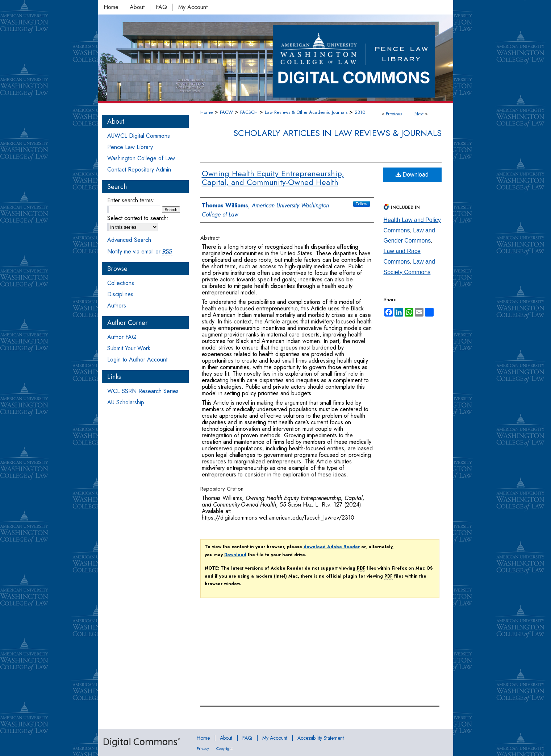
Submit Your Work (129, 348)
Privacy (203, 748)
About (226, 738)
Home (206, 112)
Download (412, 175)
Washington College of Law (141, 158)
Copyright (224, 748)
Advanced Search (129, 240)
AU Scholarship (126, 402)
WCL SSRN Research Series (143, 391)
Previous (394, 114)
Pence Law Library (130, 147)
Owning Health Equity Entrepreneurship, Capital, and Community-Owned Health (273, 178)
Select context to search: (138, 218)
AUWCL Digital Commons (139, 136)
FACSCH (249, 112)
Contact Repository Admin (139, 170)
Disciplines (120, 294)
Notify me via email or (140, 251)
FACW (226, 112)
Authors (117, 305)
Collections (121, 283)
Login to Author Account (137, 360)
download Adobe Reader (332, 547)
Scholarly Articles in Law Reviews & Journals (337, 133)
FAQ (247, 738)
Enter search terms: (131, 200)
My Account (275, 738)
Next (419, 114)
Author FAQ (122, 337)
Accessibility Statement (321, 738)
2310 (360, 112)
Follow (362, 204)
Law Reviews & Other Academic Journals (306, 112)
